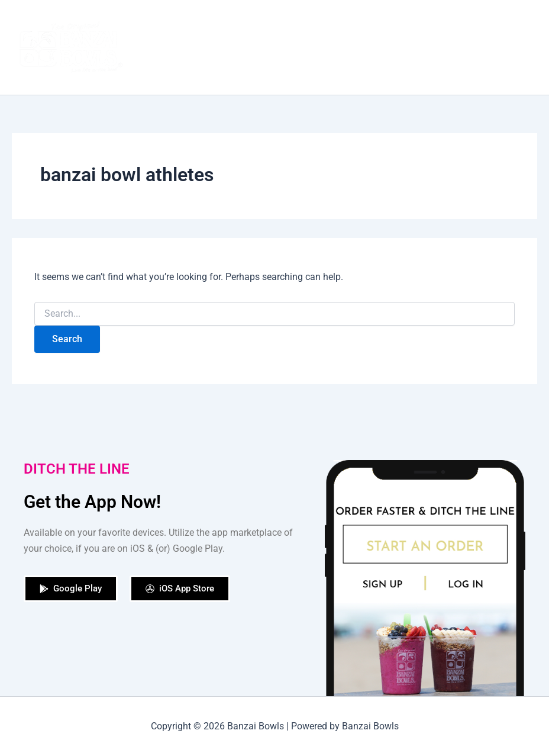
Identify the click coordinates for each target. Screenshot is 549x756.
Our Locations (396, 23)
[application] (196, 71)
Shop (336, 23)
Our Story (222, 23)
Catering (462, 23)
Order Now (284, 23)
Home (170, 23)
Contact (180, 71)
